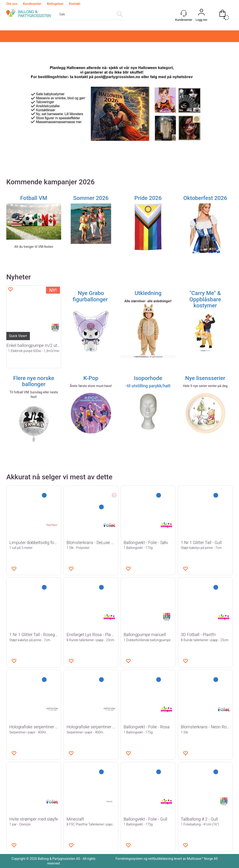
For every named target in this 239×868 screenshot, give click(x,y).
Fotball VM (34, 198)
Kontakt (75, 4)
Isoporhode (148, 378)
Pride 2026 (148, 198)
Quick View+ (18, 336)
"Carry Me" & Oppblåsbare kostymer (205, 299)
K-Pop (91, 378)
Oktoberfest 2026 (205, 198)
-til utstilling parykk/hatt (148, 386)
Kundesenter (32, 4)
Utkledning (148, 293)
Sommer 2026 (91, 198)
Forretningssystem (129, 859)
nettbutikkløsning (160, 859)
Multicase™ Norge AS (202, 859)
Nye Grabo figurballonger (91, 296)
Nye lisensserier (205, 378)
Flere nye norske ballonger (34, 381)
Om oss (12, 4)
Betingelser (55, 4)
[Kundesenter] (184, 13)
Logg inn (201, 20)
